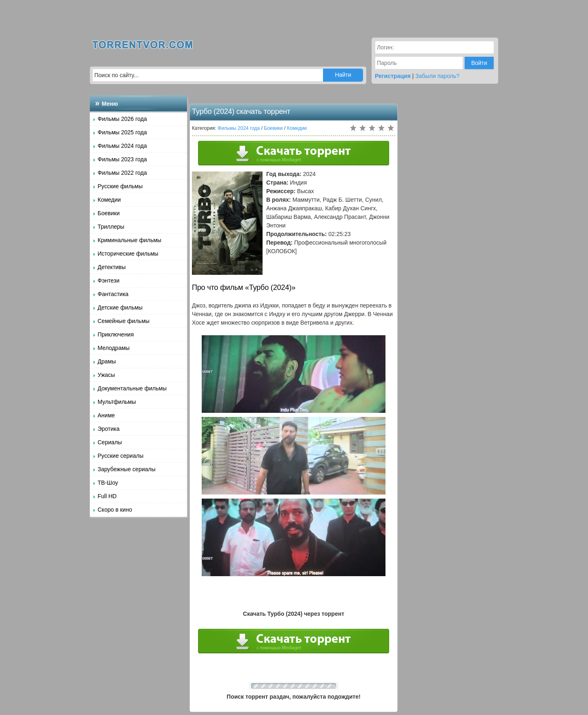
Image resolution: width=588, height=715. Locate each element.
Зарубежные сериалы (127, 469)
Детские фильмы (120, 307)
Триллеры (111, 227)
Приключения (116, 334)
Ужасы (106, 375)
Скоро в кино (115, 510)
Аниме (106, 415)
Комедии (109, 200)
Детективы (112, 267)
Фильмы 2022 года (122, 173)
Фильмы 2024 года (122, 146)
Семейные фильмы (124, 321)
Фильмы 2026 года (122, 119)
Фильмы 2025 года (122, 132)
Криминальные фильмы (129, 240)
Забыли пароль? (437, 76)
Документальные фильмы (132, 388)
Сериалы (110, 442)
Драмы (107, 361)
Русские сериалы (120, 456)
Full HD (107, 496)
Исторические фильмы (128, 254)
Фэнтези (109, 281)
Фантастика (113, 294)
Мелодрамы (114, 348)
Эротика (109, 429)
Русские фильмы (120, 186)
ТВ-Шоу (108, 483)
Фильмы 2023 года (122, 159)
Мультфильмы (117, 402)
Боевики (109, 213)
